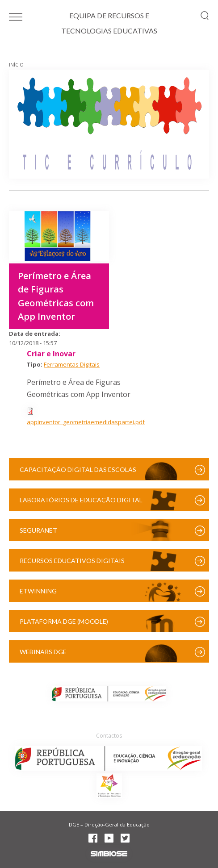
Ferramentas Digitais (72, 364)
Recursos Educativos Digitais (72, 561)
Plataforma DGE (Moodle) (64, 621)
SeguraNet (38, 530)
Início (16, 65)
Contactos (109, 736)
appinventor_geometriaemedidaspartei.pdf (86, 422)
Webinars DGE (43, 652)
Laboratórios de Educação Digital (81, 500)
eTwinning (38, 591)
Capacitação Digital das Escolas (78, 469)
